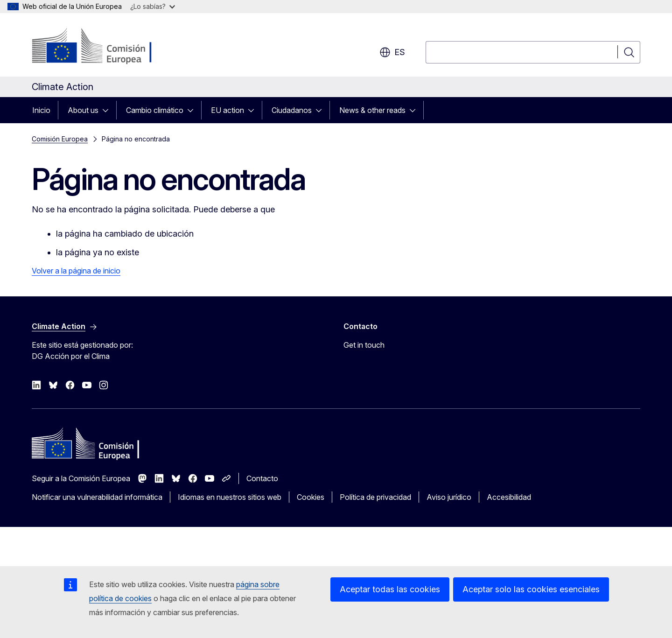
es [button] (392, 52)
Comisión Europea (60, 139)
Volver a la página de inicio (76, 271)
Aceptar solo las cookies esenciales (531, 589)
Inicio (41, 110)
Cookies (311, 497)
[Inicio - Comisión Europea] (107, 47)
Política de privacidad (375, 497)
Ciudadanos (292, 110)
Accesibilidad (509, 497)
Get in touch (364, 345)
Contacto (262, 478)
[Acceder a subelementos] (108, 110)
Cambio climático (155, 110)
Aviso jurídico (449, 497)
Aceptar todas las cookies (390, 589)
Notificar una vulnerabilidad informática (97, 497)
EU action (227, 110)
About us (83, 110)
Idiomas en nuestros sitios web (230, 497)
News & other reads (372, 110)
